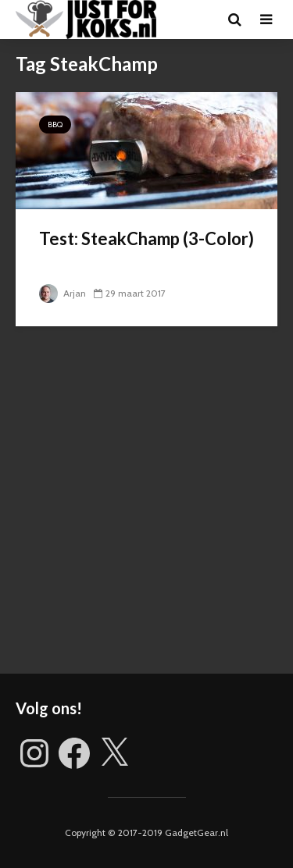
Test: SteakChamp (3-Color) (146, 238)
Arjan (63, 293)
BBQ (55, 125)
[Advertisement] (146, 512)
